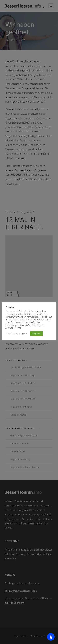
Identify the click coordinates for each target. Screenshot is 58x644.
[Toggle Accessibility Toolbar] (51, 637)
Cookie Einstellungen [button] (17, 334)
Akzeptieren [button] (36, 333)
